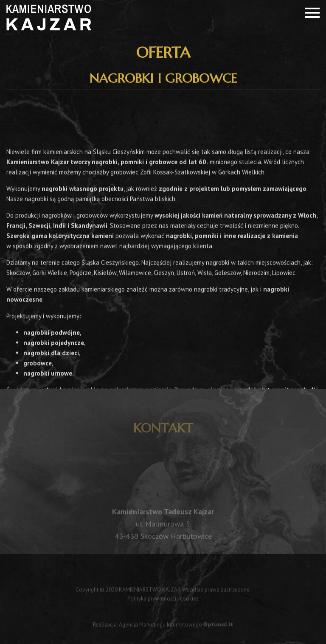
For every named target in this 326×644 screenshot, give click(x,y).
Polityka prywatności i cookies (163, 600)
